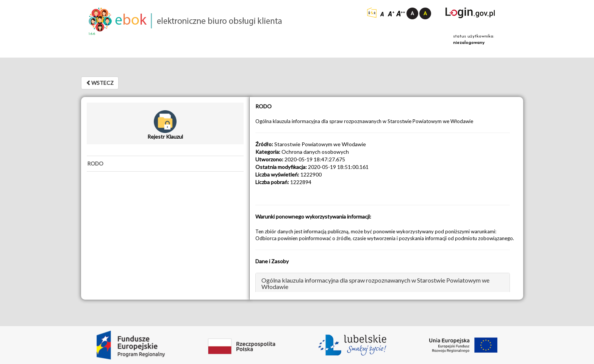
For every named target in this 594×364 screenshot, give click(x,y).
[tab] (165, 164)
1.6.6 (92, 34)
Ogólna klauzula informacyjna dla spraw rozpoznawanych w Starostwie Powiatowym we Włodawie (375, 284)
